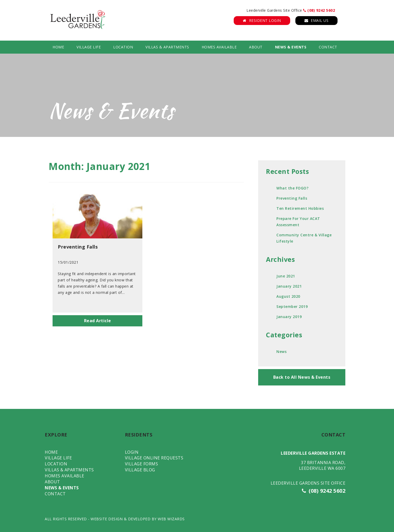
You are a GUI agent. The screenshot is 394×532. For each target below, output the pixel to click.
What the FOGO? (292, 188)
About (256, 47)
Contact (328, 47)
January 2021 (289, 286)
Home (58, 47)
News (281, 351)
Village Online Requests (154, 458)
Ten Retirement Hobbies (300, 208)
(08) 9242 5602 (319, 10)
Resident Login (262, 20)
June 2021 (286, 276)
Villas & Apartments (167, 47)
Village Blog (140, 470)
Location (123, 47)
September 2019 (292, 306)
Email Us (317, 20)
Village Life (89, 47)
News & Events (291, 47)
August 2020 (288, 296)
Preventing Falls (292, 198)
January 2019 (289, 317)
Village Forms (142, 464)
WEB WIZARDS (171, 519)
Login (132, 452)
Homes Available (219, 47)
